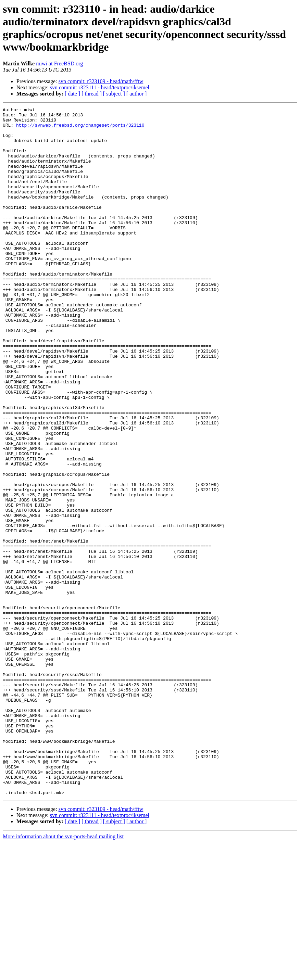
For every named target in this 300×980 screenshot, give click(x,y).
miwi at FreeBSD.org (59, 63)
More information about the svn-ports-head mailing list (63, 974)
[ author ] (137, 94)
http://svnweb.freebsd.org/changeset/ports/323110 (80, 129)
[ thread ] (92, 94)
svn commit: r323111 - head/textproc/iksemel (100, 87)
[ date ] (72, 94)
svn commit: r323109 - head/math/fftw (101, 81)
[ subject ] (114, 94)
